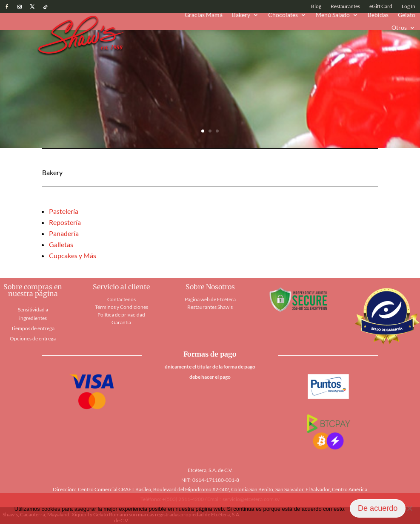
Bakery (241, 15)
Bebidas (378, 15)
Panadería (64, 233)
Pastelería (64, 211)
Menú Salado (333, 15)
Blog (316, 6)
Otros (399, 28)
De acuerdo (378, 508)
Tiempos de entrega (33, 328)
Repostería (65, 222)
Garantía (121, 322)
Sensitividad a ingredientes (33, 314)
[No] (409, 508)
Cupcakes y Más (73, 255)
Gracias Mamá (204, 15)
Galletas (61, 244)
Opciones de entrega (33, 338)
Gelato (407, 15)
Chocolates (283, 15)
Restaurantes (345, 6)
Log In (409, 6)
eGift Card (381, 6)
